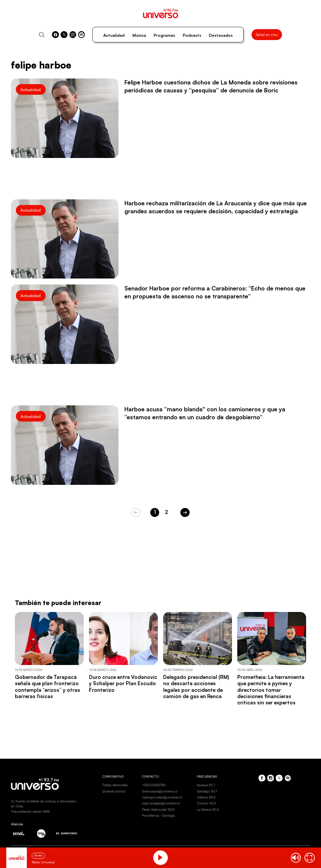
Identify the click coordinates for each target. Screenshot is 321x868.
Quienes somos (114, 791)
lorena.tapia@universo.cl (160, 791)
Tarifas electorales (115, 785)
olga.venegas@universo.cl (161, 803)
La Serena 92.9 (208, 809)
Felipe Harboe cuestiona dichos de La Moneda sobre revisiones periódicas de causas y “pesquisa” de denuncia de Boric (211, 86)
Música (139, 35)
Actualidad (114, 35)
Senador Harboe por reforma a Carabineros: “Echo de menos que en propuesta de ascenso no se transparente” (215, 292)
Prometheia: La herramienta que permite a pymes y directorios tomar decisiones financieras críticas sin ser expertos (271, 690)
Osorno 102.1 (206, 803)
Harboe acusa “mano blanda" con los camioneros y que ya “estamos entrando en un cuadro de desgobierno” (205, 413)
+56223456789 (154, 785)
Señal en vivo (267, 35)
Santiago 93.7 (207, 791)
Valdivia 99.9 (206, 797)
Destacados (221, 35)
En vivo (38, 856)
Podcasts (192, 35)
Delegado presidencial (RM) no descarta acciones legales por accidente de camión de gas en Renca (196, 687)
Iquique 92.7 (206, 785)
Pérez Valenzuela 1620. (159, 809)
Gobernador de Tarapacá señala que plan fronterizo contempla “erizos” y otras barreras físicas (47, 687)
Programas (164, 35)
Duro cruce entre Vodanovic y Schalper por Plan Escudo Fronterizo (123, 683)
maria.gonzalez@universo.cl (162, 797)
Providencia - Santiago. (159, 815)
